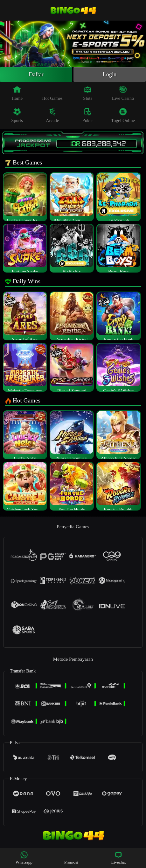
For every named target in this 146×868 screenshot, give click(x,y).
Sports (17, 115)
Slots (88, 93)
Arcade (52, 115)
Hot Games (52, 93)
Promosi (71, 858)
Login (110, 74)
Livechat (118, 858)
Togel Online (123, 115)
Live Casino (123, 93)
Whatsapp (24, 858)
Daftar (36, 74)
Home (17, 93)
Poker (88, 115)
